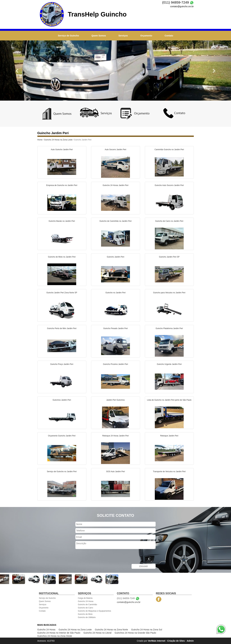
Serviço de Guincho (68, 36)
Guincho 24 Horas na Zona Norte (111, 630)
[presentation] (100, 557)
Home (40, 140)
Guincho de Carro (86, 608)
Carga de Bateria (85, 598)
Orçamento (146, 36)
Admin (190, 641)
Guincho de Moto (85, 614)
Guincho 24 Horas (86, 601)
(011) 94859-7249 (176, 2)
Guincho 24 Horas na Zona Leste (58, 140)
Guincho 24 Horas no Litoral (97, 633)
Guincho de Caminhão (88, 605)
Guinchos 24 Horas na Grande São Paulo (135, 633)
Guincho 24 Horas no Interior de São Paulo (59, 633)
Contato (169, 36)
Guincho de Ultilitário (87, 617)
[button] (17, 71)
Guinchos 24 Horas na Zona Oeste (55, 636)
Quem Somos (99, 36)
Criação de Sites (176, 641)
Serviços (123, 36)
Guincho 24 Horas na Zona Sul (147, 630)
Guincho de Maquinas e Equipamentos (95, 611)
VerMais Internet (157, 641)
